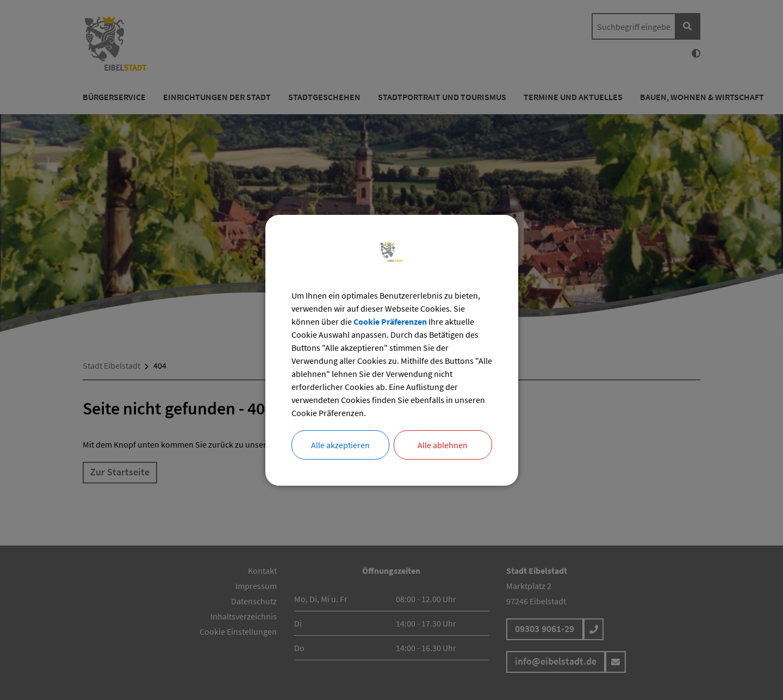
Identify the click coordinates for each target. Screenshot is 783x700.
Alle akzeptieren (340, 445)
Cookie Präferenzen (390, 321)
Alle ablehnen (443, 445)
